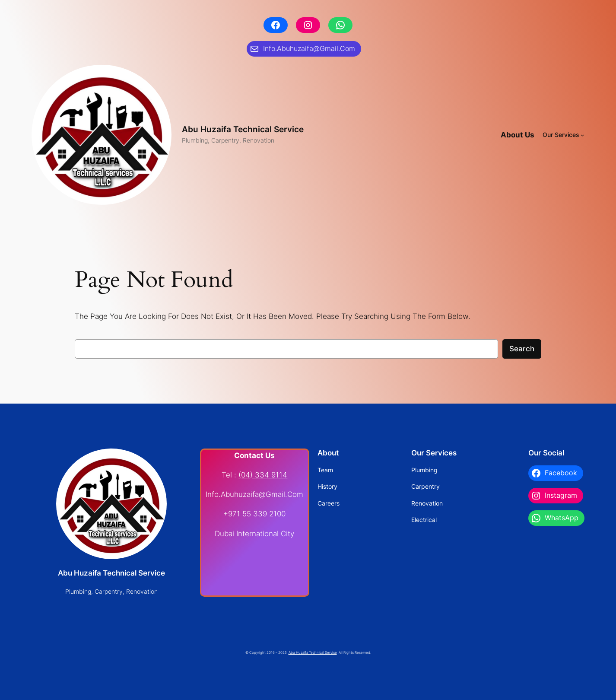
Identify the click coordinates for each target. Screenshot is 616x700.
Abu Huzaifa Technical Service (243, 129)
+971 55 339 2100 (254, 514)
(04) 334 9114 (263, 475)
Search (522, 349)
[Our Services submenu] (583, 135)
